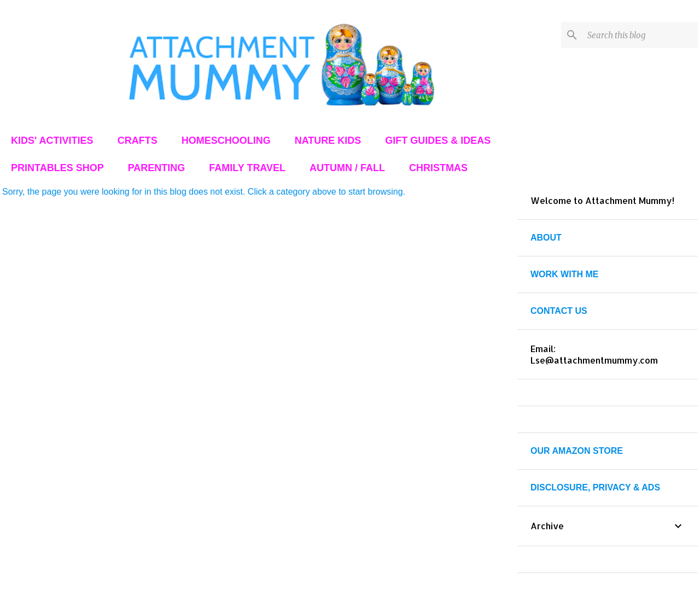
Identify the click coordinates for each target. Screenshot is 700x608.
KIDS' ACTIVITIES (52, 141)
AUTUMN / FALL (347, 168)
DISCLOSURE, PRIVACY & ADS (595, 487)
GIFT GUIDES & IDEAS (438, 141)
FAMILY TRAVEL (247, 168)
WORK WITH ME (564, 274)
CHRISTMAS (438, 168)
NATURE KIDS (328, 141)
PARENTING (157, 168)
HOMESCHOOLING (226, 141)
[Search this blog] (640, 35)
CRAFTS (138, 141)
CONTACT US (559, 311)
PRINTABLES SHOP (57, 168)
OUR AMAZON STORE (577, 451)
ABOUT (546, 238)
